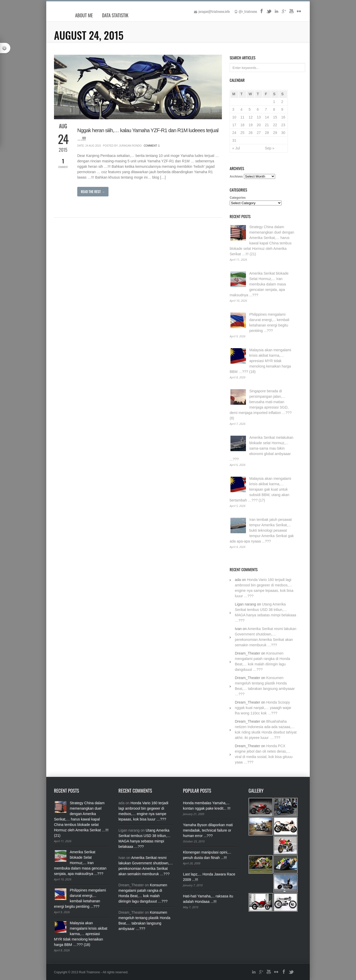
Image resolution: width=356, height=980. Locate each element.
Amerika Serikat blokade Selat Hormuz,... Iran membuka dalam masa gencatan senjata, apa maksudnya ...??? (259, 284)
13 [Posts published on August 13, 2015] (259, 117)
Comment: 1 (152, 146)
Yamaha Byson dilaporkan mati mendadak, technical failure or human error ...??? (208, 830)
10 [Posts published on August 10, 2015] (234, 117)
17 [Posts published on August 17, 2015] (234, 125)
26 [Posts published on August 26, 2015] (251, 133)
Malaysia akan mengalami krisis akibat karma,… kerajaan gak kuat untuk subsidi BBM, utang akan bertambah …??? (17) (260, 489)
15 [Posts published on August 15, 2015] (275, 117)
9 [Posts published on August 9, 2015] (282, 109)
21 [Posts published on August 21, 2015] (267, 125)
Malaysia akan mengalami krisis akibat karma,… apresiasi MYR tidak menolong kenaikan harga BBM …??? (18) (260, 361)
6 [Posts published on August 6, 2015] (258, 109)
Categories (238, 198)
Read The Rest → (93, 192)
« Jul (236, 148)
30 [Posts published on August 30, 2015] (283, 133)
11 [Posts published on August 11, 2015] (243, 117)
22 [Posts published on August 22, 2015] (275, 125)
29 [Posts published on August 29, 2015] (275, 133)
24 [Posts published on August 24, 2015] (234, 133)
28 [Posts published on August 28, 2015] (267, 133)
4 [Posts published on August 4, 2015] (242, 109)
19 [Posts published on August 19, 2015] (251, 125)
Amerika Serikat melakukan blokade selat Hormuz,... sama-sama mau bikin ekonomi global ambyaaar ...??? (261, 448)
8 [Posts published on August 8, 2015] (274, 109)
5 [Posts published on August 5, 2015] (250, 109)
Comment (63, 163)
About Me (84, 15)
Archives (236, 177)
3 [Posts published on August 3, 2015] (233, 109)
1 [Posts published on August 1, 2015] (274, 102)
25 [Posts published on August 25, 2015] (243, 133)
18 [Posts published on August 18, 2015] (243, 125)
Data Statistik (115, 15)
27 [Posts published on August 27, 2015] (259, 133)
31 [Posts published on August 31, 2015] (234, 140)
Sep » (270, 148)
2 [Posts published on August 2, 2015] (282, 102)
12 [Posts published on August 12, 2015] (251, 117)
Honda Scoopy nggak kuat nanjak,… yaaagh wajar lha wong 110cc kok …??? (263, 708)
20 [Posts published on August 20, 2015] (259, 125)
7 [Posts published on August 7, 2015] (266, 109)
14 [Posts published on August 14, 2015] (267, 117)
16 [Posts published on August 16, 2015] (283, 117)
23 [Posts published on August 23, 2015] (283, 125)
